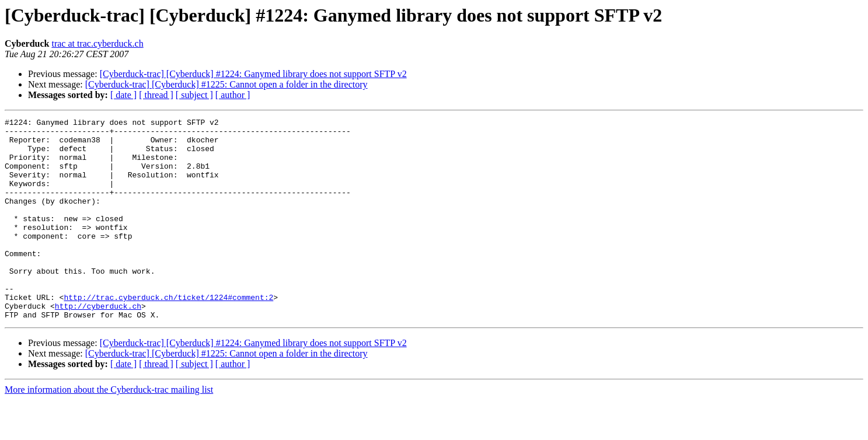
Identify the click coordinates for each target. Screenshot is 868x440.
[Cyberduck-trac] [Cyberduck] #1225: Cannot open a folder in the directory (226, 84)
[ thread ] (156, 95)
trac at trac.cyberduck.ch (97, 43)
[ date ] (123, 95)
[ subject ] (194, 95)
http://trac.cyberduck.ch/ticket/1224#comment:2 (168, 334)
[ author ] (233, 95)
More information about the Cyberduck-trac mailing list (109, 430)
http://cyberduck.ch (98, 344)
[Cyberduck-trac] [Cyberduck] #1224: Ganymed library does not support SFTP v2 (253, 74)
